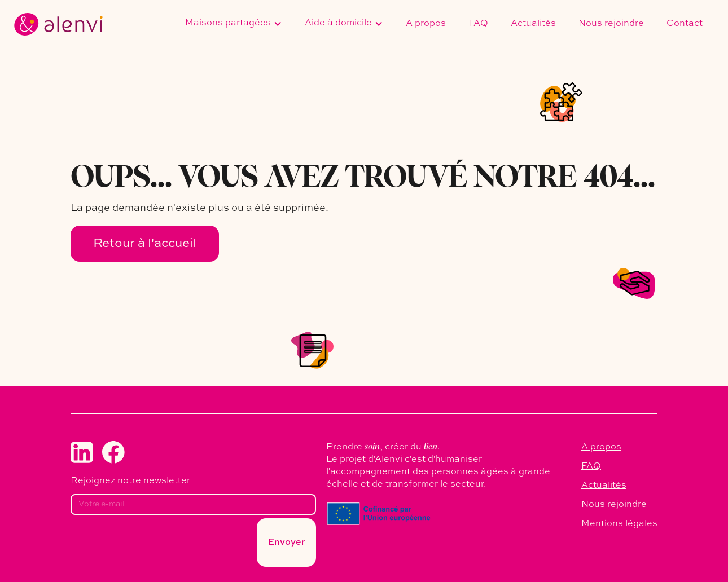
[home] (58, 24)
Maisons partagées (228, 23)
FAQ (478, 24)
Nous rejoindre (611, 24)
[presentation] (156, 546)
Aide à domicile (338, 23)
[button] (234, 24)
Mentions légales (619, 524)
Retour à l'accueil (145, 244)
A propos (426, 24)
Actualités (533, 24)
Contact (685, 24)
